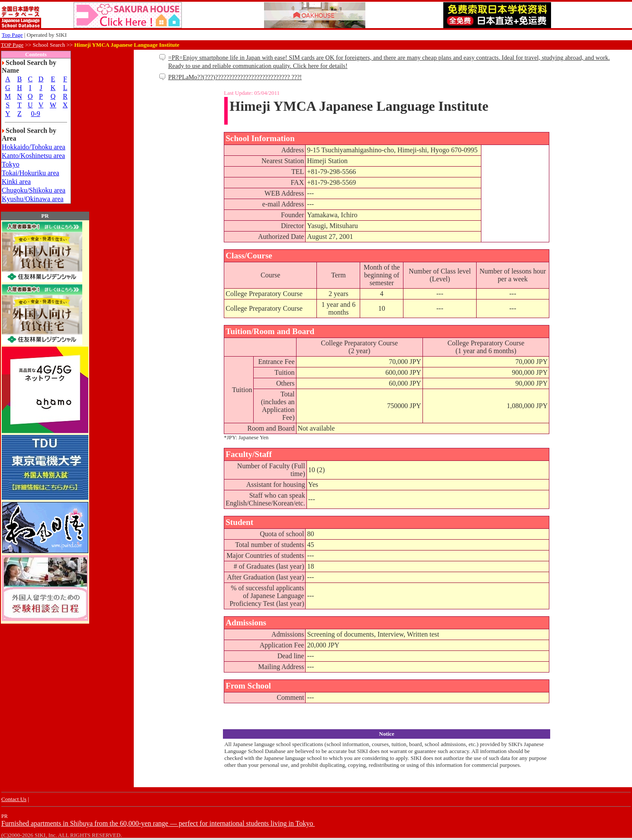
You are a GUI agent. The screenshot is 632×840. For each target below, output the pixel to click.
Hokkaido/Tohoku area (34, 147)
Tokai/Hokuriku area (31, 173)
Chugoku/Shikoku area (34, 190)
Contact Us (14, 799)
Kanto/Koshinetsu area (33, 156)
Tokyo (11, 164)
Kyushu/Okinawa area (33, 199)
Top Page (12, 35)
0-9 (35, 114)
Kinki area (16, 182)
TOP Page (12, 45)
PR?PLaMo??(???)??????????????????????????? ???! (235, 77)
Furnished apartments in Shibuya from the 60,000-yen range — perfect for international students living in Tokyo (158, 823)
